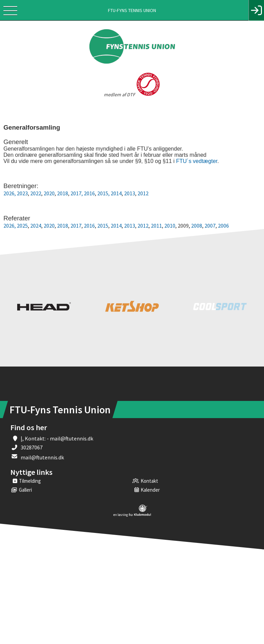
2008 (197, 226)
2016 (89, 193)
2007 (210, 226)
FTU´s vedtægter (197, 161)
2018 (63, 193)
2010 (170, 226)
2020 (49, 193)
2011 (156, 226)
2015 (103, 226)
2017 (76, 193)
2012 (143, 193)
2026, (10, 193)
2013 (130, 193)
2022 (36, 193)
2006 (223, 226)
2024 (35, 226)
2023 (22, 193)
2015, (103, 193)
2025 (22, 226)
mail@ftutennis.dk (42, 457)
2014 (116, 193)
